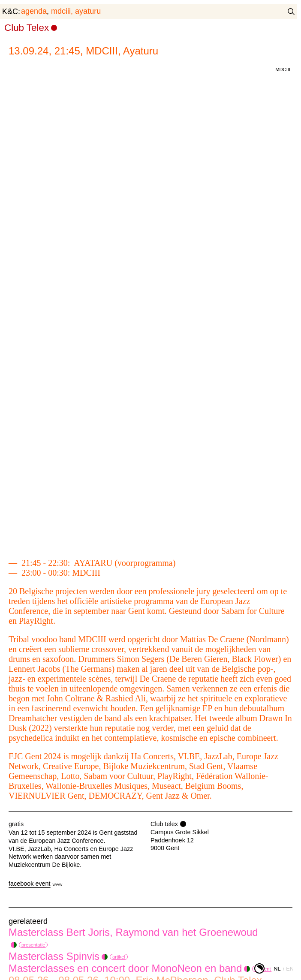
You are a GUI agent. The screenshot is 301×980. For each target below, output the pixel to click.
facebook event (30, 884)
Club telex (164, 824)
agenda (34, 11)
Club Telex (27, 28)
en (290, 969)
